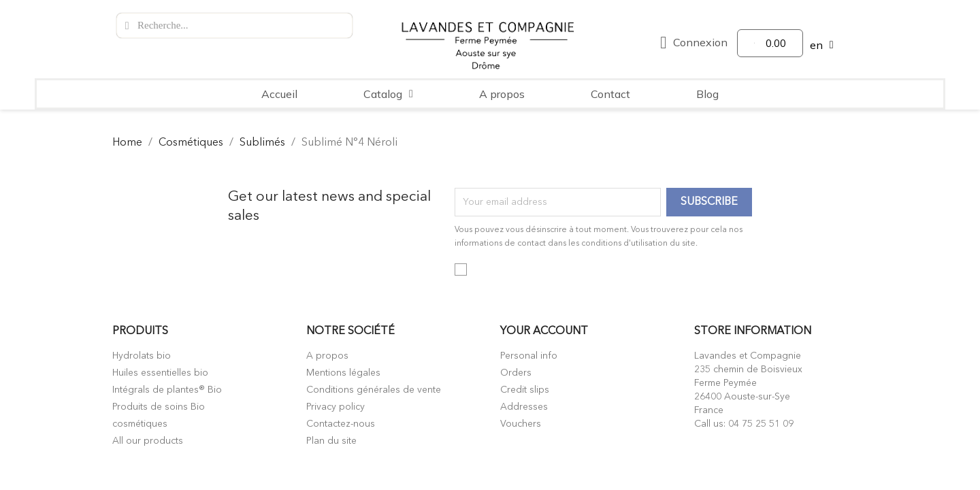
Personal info (529, 356)
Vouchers (521, 424)
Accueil (279, 94)
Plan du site (331, 441)
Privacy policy (336, 407)
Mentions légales (343, 373)
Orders (516, 373)
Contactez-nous (341, 424)
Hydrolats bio (142, 356)
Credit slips (525, 390)
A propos (502, 94)
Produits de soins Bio (159, 407)
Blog (707, 94)
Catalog (388, 94)
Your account (544, 331)
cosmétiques (140, 424)
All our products (148, 441)
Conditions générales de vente (374, 390)
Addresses (524, 407)
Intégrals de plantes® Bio (167, 390)
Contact (610, 94)
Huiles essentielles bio (160, 373)
